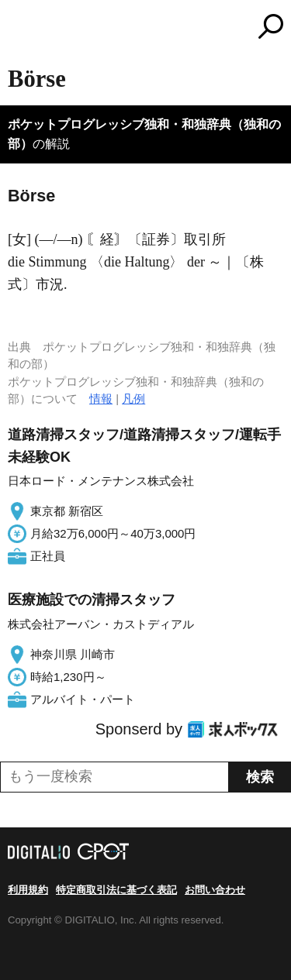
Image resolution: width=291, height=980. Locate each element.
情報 (101, 399)
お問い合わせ (215, 890)
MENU (19, 28)
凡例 (133, 399)
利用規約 (28, 890)
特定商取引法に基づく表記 (116, 890)
